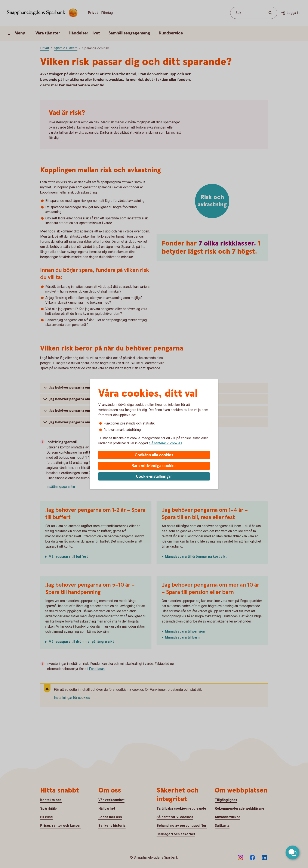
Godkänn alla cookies (154, 455)
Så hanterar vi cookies (166, 443)
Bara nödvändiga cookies (154, 466)
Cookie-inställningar (154, 477)
